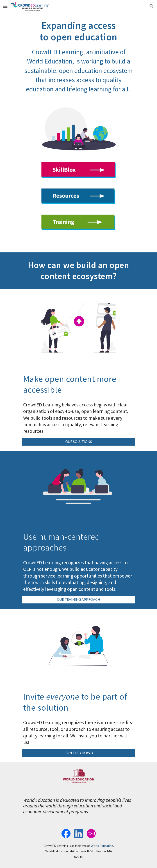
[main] (78, 57)
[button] (5, 6)
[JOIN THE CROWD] (78, 753)
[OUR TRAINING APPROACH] (78, 600)
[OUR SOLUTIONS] (78, 442)
